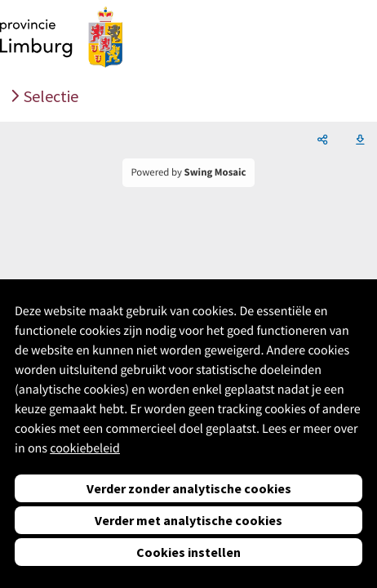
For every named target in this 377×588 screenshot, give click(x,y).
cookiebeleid (85, 448)
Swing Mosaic (215, 172)
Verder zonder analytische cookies (189, 488)
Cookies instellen (188, 552)
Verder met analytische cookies (188, 520)
